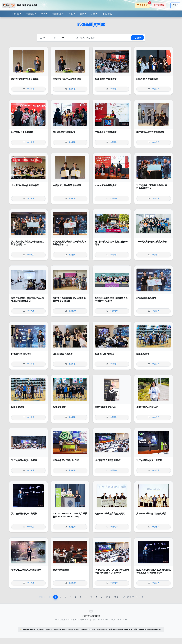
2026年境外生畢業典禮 (106, 79)
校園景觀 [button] (30, 14)
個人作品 (107, 14)
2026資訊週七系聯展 (146, 298)
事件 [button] (43, 14)
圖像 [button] (82, 14)
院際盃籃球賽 (143, 354)
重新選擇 (159, 5)
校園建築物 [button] (57, 14)
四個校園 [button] (15, 14)
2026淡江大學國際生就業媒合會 (152, 242)
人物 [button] (93, 14)
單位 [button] (71, 14)
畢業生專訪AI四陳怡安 (147, 407)
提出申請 (143, 4)
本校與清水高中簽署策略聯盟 (25, 79)
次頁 (108, 597)
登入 (175, 5)
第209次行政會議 (61, 570)
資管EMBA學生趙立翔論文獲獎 (110, 514)
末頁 (116, 597)
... (101, 597)
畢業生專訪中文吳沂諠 (105, 407)
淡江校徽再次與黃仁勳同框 (24, 460)
